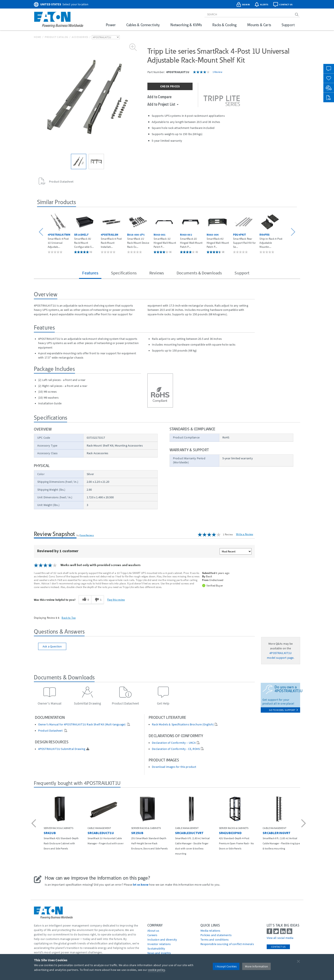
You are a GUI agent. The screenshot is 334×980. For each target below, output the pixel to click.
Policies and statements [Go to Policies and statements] (216, 935)
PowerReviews (87, 535)
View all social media (280, 938)
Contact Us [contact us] (278, 947)
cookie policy (157, 970)
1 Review (217, 72)
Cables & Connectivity (143, 25)
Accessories (80, 37)
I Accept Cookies (226, 966)
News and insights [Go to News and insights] (159, 953)
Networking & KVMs (186, 25)
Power (111, 25)
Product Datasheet (51, 731)
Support (288, 25)
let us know (141, 885)
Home (37, 37)
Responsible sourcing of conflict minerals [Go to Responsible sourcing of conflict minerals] (227, 944)
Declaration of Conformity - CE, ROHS (176, 749)
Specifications (124, 273)
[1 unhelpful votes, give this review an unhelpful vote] (98, 600)
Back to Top (69, 618)
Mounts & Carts (259, 25)
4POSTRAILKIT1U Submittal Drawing (62, 749)
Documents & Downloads (199, 273)
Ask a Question (52, 646)
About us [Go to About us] (153, 931)
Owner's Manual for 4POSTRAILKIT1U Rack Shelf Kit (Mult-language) (82, 724)
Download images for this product (174, 767)
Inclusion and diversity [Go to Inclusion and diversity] (162, 940)
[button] (42, 232)
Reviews (157, 273)
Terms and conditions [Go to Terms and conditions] (215, 940)
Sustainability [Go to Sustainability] (156, 948)
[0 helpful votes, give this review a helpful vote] (85, 600)
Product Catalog (56, 37)
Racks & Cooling (224, 25)
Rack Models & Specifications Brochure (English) (183, 724)
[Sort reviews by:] (236, 551)
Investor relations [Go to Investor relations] (159, 944)
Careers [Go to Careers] (152, 935)
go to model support (284, 710)
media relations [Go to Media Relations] (210, 931)
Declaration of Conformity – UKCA (174, 743)
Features (90, 273)
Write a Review (245, 534)
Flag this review (116, 600)
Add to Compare (159, 97)
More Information (256, 966)
